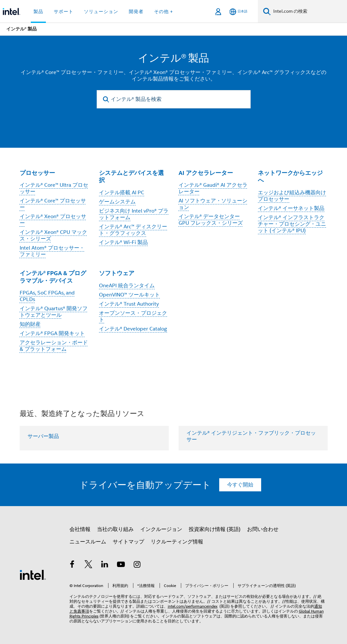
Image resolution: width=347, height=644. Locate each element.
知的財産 (30, 324)
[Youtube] (121, 565)
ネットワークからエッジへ (290, 177)
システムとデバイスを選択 (131, 177)
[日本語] (238, 12)
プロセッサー (37, 173)
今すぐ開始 (240, 485)
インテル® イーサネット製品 (291, 208)
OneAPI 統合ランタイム (127, 286)
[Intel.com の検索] (309, 11)
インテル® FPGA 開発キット (52, 333)
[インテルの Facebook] (72, 565)
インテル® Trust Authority (129, 304)
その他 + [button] (164, 11)
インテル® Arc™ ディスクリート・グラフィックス (133, 230)
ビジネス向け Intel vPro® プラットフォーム (134, 214)
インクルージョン (161, 529)
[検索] (267, 11)
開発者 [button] (136, 11)
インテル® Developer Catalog (133, 329)
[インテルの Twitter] (88, 565)
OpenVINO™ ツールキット (129, 295)
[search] (106, 99)
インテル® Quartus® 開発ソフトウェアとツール (54, 312)
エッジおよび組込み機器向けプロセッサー (292, 196)
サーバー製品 (43, 436)
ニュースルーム (88, 542)
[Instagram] (137, 565)
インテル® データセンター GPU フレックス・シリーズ (211, 220)
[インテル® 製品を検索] (174, 99)
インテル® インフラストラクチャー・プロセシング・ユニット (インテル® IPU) (292, 224)
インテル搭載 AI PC (122, 193)
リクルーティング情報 (177, 542)
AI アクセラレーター (206, 173)
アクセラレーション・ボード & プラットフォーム (54, 346)
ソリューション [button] (101, 11)
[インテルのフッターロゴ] (33, 575)
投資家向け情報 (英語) (215, 529)
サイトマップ (128, 542)
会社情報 (80, 529)
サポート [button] (64, 11)
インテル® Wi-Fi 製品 (123, 242)
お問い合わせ (263, 529)
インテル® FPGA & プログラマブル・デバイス (53, 277)
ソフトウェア (117, 273)
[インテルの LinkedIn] (105, 565)
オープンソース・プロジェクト (133, 316)
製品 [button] (38, 11)
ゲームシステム (117, 202)
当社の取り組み (115, 529)
